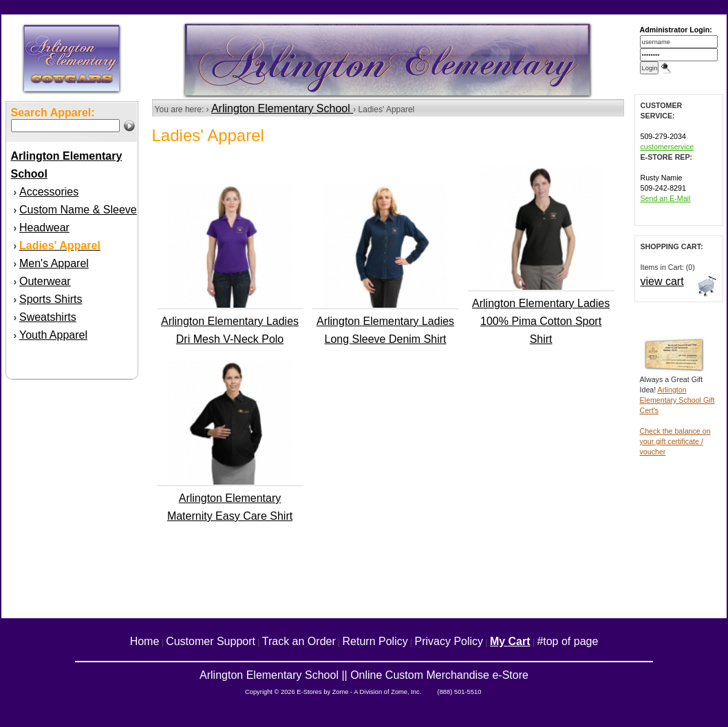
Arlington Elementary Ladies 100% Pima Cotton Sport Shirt (541, 321)
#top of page (567, 641)
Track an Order (299, 641)
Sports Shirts (51, 299)
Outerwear (45, 281)
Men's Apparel (54, 263)
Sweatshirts (48, 317)
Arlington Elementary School (282, 108)
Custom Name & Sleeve (78, 210)
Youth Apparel (53, 335)
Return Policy (375, 641)
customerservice (667, 147)
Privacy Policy (449, 641)
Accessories (49, 192)
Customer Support (211, 641)
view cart (662, 281)
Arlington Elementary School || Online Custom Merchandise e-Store (364, 675)
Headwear (44, 228)
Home (145, 641)
